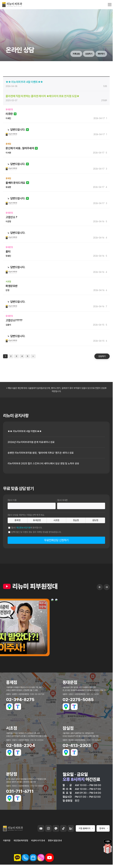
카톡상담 (76, 54)
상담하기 (89, 54)
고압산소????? (14, 320)
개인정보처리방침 (21, 840)
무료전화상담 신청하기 (56, 540)
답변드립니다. (18, 130)
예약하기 (101, 54)
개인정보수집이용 (23, 528)
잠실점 (76, 520)
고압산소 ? (11, 217)
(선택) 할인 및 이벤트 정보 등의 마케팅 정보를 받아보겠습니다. (36, 532)
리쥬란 (9, 114)
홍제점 (17, 520)
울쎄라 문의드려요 (15, 183)
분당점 (95, 520)
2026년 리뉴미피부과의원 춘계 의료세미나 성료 (31, 442)
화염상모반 (12, 286)
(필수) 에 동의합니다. (27, 528)
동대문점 (37, 520)
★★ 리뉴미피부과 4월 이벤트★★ (24, 82)
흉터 (8, 252)
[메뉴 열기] (110, 5)
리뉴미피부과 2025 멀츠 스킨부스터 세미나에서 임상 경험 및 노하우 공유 (43, 463)
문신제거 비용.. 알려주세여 (20, 148)
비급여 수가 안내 (38, 840)
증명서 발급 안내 (55, 840)
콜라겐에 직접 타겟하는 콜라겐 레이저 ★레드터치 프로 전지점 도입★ (42, 96)
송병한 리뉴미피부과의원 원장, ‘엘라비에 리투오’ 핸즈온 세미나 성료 (41, 453)
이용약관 (7, 840)
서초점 (56, 520)
